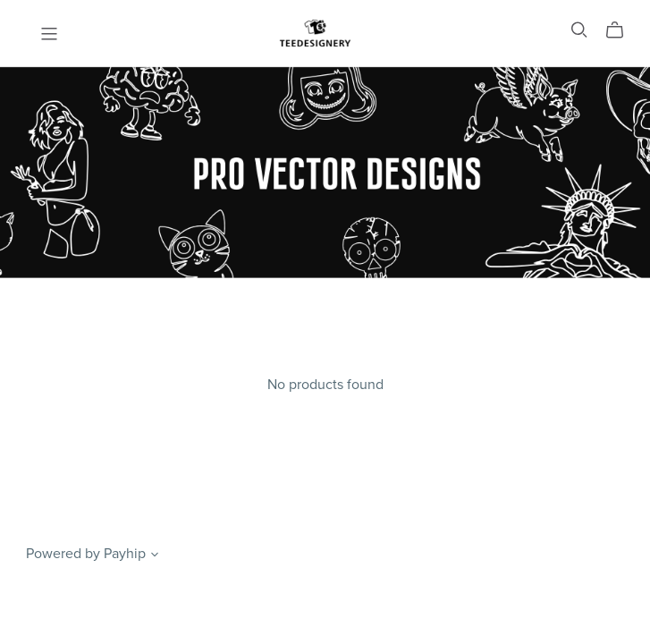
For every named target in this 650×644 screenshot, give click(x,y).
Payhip (125, 554)
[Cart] (622, 30)
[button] (155, 556)
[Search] (579, 30)
